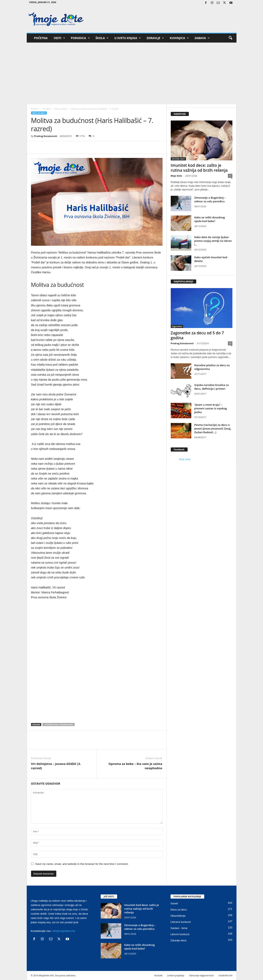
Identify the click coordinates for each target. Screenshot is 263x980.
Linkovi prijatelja (176, 975)
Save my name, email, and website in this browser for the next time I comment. (82, 864)
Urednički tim (226, 975)
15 (230, 343)
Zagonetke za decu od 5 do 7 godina (197, 335)
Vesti (59, 38)
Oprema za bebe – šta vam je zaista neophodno (135, 766)
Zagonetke (177, 326)
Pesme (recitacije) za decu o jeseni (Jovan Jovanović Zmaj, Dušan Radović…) (213, 429)
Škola (102, 38)
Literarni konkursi (181, 922)
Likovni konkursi (180, 934)
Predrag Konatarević (46, 136)
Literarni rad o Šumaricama (59, 725)
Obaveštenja (178, 916)
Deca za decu (61, 109)
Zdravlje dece (178, 159)
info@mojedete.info (64, 931)
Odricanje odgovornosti (201, 975)
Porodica (80, 38)
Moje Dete (176, 176)
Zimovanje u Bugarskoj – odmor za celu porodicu (210, 199)
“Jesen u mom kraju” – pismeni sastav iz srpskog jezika (211, 408)
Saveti (174, 903)
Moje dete (185, 459)
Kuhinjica (179, 38)
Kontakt (158, 975)
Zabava (202, 38)
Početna (41, 38)
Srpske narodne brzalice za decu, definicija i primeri (212, 387)
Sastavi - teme (179, 928)
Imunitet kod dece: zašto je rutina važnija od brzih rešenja (199, 168)
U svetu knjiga (127, 38)
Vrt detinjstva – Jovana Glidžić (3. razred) (56, 766)
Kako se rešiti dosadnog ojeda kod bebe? (210, 219)
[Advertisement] (132, 73)
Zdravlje (155, 38)
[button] (230, 38)
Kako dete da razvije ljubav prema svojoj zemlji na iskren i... (213, 241)
